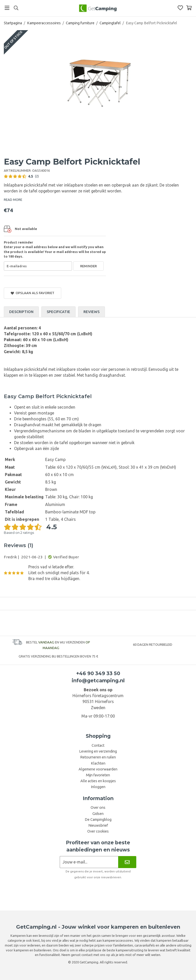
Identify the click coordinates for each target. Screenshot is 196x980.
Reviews (91, 312)
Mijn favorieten (98, 775)
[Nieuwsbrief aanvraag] (89, 862)
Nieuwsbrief (98, 825)
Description (21, 312)
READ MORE (13, 200)
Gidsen (98, 814)
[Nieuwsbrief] (127, 862)
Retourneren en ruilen (98, 757)
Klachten (98, 763)
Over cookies (98, 831)
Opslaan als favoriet (33, 293)
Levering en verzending (98, 751)
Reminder (88, 266)
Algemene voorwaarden (98, 769)
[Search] (16, 8)
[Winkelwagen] (189, 8)
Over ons (98, 808)
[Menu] (7, 8)
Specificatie (58, 312)
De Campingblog (98, 820)
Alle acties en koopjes (98, 781)
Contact (98, 745)
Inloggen (98, 787)
